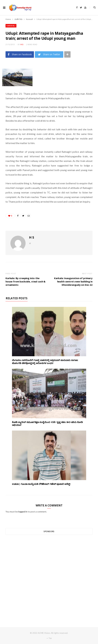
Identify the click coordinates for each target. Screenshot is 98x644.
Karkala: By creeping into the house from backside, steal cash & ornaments (25, 281)
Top (49, 638)
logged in (23, 512)
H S (22, 44)
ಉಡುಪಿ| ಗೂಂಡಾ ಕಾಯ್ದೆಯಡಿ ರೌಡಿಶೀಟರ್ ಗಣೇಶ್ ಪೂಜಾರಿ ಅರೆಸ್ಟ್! (41, 484)
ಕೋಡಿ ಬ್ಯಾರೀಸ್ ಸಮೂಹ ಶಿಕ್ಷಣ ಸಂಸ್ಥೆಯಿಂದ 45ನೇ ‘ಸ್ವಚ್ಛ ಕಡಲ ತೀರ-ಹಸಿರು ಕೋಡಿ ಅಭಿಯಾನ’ (47, 424)
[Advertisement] (49, 575)
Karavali (11, 26)
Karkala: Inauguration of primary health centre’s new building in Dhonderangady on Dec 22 (73, 281)
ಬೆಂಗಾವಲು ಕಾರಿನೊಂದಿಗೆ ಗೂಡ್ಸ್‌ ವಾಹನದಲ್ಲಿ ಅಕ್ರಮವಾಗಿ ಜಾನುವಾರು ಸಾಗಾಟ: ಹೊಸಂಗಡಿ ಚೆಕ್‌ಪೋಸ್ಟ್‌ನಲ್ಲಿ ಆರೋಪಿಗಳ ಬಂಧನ (45, 362)
